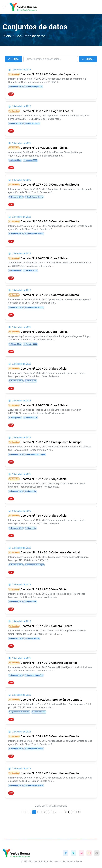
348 (67, 821)
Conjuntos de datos (30, 36)
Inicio (7, 36)
